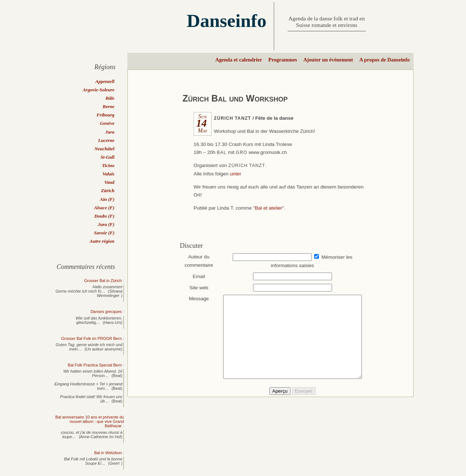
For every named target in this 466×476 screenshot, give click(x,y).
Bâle (110, 98)
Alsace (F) (104, 208)
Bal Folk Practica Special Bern (95, 365)
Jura (110, 132)
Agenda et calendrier (239, 60)
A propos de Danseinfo (384, 60)
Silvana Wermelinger (110, 293)
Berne (109, 106)
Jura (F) (106, 224)
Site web (196, 288)
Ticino (108, 165)
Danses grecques (106, 312)
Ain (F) (107, 199)
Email (196, 276)
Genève (107, 123)
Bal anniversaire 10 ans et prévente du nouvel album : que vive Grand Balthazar (90, 421)
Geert (115, 463)
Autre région (102, 241)
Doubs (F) (104, 216)
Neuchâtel (104, 149)
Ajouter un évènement (328, 60)
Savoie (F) (104, 233)
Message (195, 299)
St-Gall (107, 157)
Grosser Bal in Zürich (103, 281)
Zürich (108, 191)
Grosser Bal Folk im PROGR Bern (91, 338)
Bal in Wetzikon (108, 453)
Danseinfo (227, 21)
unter (236, 174)
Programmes (283, 60)
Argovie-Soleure (98, 90)
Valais (109, 174)
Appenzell (105, 81)
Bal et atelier (268, 208)
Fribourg (105, 115)
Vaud (109, 182)
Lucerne (106, 140)
